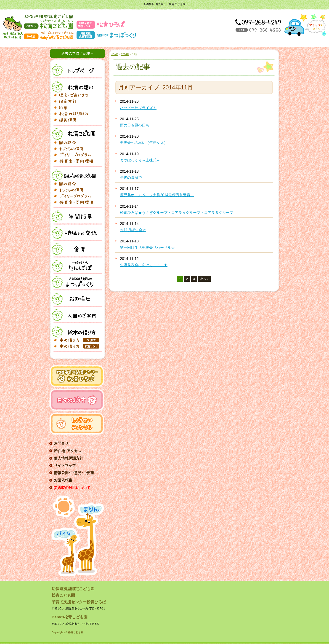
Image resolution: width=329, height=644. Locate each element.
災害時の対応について (72, 488)
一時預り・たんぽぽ (75, 266)
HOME (115, 54)
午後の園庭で (131, 178)
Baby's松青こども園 (75, 175)
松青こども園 (75, 134)
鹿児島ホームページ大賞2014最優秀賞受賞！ (157, 195)
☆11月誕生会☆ (133, 230)
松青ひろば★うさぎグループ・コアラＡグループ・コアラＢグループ (177, 213)
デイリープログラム (77, 155)
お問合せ (61, 443)
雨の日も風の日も (135, 125)
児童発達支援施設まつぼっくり (75, 282)
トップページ (75, 70)
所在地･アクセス (68, 451)
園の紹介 (77, 142)
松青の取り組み (77, 114)
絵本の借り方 (75, 332)
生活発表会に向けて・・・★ (144, 265)
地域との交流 (75, 233)
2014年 (125, 54)
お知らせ (75, 299)
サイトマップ (65, 466)
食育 (75, 249)
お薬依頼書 (63, 480)
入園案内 (75, 315)
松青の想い (75, 87)
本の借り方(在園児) (77, 340)
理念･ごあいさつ (77, 95)
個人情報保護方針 (69, 458)
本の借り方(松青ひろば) (77, 346)
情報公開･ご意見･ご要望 (74, 473)
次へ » (204, 279)
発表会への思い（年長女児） (144, 143)
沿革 (77, 107)
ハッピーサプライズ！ (138, 108)
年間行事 (75, 216)
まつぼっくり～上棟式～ (140, 160)
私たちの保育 (77, 149)
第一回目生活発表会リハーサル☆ (147, 248)
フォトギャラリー (77, 161)
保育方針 (77, 101)
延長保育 (77, 120)
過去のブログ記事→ (78, 53)
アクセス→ (305, 25)
